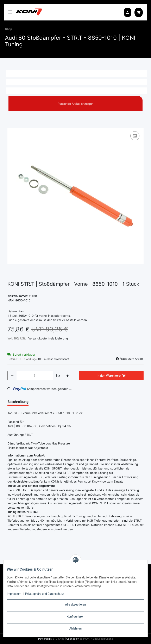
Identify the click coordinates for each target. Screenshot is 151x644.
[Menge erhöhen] (68, 376)
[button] (127, 12)
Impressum (14, 594)
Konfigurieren (75, 617)
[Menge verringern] (12, 376)
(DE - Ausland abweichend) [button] (53, 359)
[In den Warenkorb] (11, 126)
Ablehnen (75, 628)
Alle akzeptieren (75, 605)
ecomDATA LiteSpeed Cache (96, 639)
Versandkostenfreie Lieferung (48, 338)
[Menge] (35, 376)
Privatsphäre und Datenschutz (45, 594)
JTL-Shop (59, 639)
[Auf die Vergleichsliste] (135, 136)
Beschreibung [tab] (18, 402)
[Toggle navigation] (10, 10)
